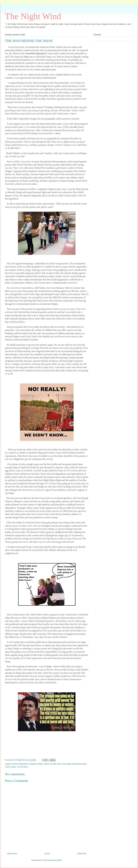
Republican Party (79, 764)
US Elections (23, 767)
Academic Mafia (36, 764)
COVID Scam (56, 764)
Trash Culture (11, 767)
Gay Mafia (67, 764)
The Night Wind (33, 16)
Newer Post (12, 854)
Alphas (46, 764)
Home (47, 854)
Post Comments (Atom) (52, 860)
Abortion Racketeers (20, 764)
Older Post (82, 854)
